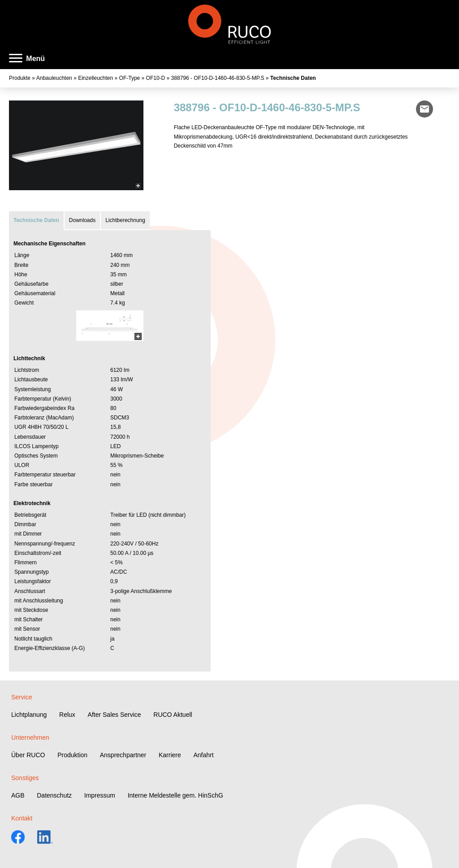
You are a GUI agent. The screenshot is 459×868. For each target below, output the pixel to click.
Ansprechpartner (123, 755)
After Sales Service (115, 715)
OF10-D (156, 78)
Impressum (100, 795)
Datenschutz (54, 795)
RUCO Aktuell (173, 715)
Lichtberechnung (125, 220)
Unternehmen (30, 737)
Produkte (20, 78)
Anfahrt (203, 755)
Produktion (72, 755)
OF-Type (130, 78)
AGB (18, 795)
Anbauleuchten (54, 78)
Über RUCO (28, 755)
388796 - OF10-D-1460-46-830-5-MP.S (218, 78)
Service (22, 697)
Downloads (82, 220)
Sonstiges (25, 778)
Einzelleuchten (95, 78)
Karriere (170, 755)
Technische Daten (293, 78)
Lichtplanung (29, 715)
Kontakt (22, 818)
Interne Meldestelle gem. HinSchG (175, 795)
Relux (67, 715)
